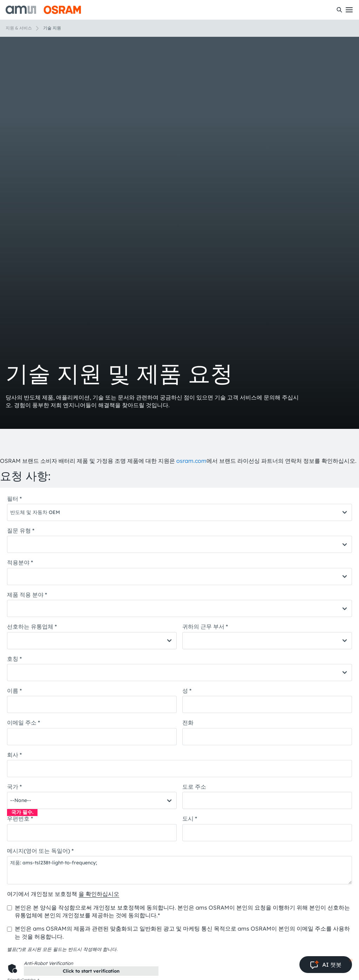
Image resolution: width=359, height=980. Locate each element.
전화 (188, 722)
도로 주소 (194, 787)
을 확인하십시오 (99, 894)
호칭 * (14, 659)
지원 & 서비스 (19, 28)
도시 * (190, 818)
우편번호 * (20, 818)
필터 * (14, 499)
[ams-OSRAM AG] (43, 10)
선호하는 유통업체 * (32, 626)
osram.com (191, 461)
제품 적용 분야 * (27, 595)
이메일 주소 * (23, 722)
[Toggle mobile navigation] (349, 10)
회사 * (14, 755)
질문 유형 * (21, 530)
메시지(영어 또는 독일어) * (40, 851)
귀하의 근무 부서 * (205, 626)
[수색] (339, 10)
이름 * (14, 691)
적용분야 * (20, 562)
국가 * (14, 787)
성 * (187, 691)
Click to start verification (91, 971)
